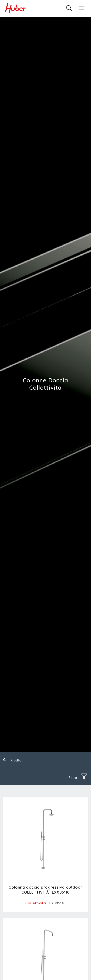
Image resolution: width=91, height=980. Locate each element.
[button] (82, 8)
